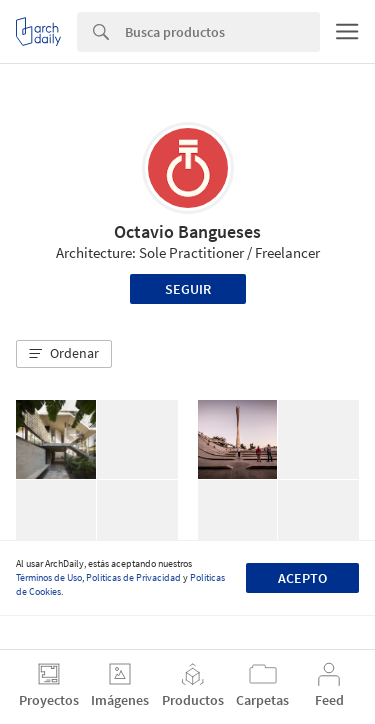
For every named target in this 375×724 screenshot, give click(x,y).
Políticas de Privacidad (133, 577)
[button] (64, 354)
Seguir (188, 289)
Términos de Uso (49, 577)
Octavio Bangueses (187, 231)
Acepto (302, 578)
